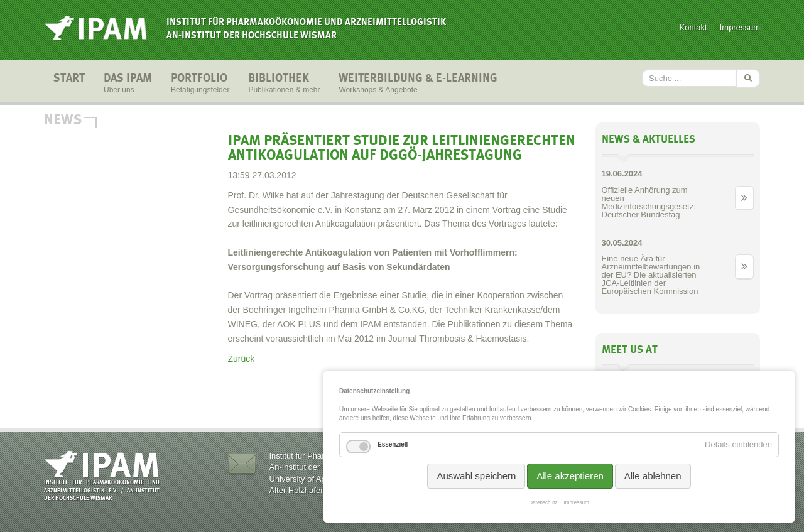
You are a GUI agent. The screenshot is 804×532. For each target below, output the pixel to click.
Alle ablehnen (653, 476)
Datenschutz (543, 503)
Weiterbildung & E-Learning (418, 84)
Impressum (740, 27)
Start (69, 84)
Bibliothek (284, 84)
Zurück (242, 359)
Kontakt (693, 27)
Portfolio (200, 84)
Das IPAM (128, 84)
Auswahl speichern (476, 476)
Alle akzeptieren (570, 476)
